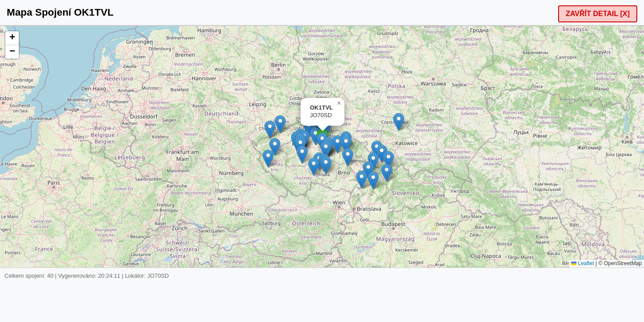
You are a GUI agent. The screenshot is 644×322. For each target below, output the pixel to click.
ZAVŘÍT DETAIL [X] (598, 14)
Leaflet (583, 263)
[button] (268, 159)
